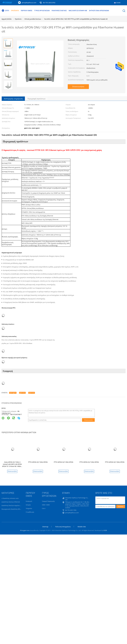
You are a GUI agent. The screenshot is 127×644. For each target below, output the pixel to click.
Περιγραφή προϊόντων (36, 99)
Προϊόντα (15, 11)
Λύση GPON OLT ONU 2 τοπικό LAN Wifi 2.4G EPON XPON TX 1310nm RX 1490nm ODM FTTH (12, 466)
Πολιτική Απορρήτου (63, 527)
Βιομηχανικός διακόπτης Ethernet (13, 509)
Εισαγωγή (29, 502)
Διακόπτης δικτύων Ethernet (11, 502)
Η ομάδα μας (30, 512)
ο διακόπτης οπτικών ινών (10, 499)
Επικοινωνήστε (78, 87)
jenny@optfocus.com (29, 3)
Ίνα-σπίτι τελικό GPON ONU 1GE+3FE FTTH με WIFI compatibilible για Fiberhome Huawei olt (76, 19)
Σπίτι (5, 11)
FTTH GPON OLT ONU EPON (38, 462)
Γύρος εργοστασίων (42, 11)
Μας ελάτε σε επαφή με (78, 11)
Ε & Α (44, 509)
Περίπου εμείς (27, 11)
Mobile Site (82, 527)
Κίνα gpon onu (25, 531)
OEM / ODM (46, 505)
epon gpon (13, 393)
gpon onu (22, 393)
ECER (105, 531)
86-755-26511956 (49, 3)
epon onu (32, 393)
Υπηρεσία (29, 509)
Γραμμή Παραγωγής (48, 502)
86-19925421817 (11, 413)
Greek (118, 3)
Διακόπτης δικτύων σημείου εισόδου (13, 506)
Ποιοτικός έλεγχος (59, 11)
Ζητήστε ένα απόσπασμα (99, 11)
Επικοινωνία (88, 420)
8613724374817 (16, 415)
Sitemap (45, 527)
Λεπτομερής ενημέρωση (13, 99)
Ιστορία (28, 505)
